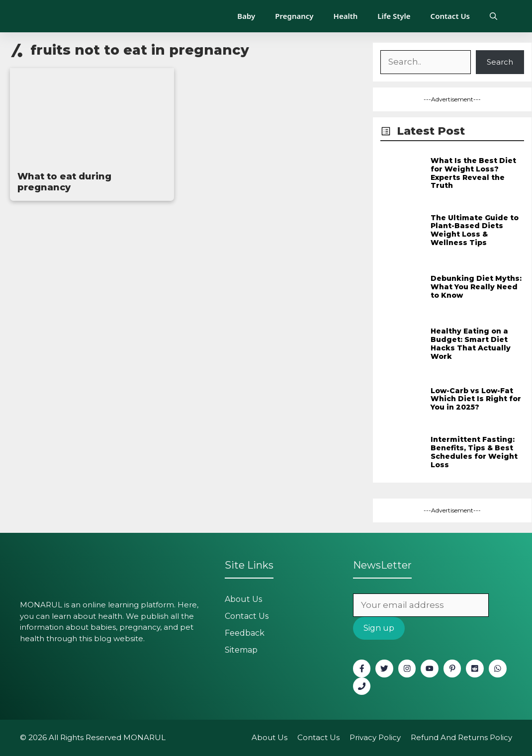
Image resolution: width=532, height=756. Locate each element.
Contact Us (450, 16)
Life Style (394, 16)
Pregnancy (294, 16)
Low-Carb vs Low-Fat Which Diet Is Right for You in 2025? (476, 399)
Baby (246, 16)
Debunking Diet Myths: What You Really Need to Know (476, 287)
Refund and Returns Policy (461, 737)
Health (346, 16)
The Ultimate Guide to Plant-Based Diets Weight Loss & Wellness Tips (475, 230)
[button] (493, 16)
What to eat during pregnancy (64, 182)
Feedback (245, 633)
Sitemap (241, 650)
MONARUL (144, 737)
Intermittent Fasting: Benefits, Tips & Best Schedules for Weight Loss (474, 452)
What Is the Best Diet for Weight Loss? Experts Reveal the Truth (473, 173)
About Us (243, 599)
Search (500, 62)
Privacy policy (375, 737)
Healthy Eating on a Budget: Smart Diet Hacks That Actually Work (471, 343)
